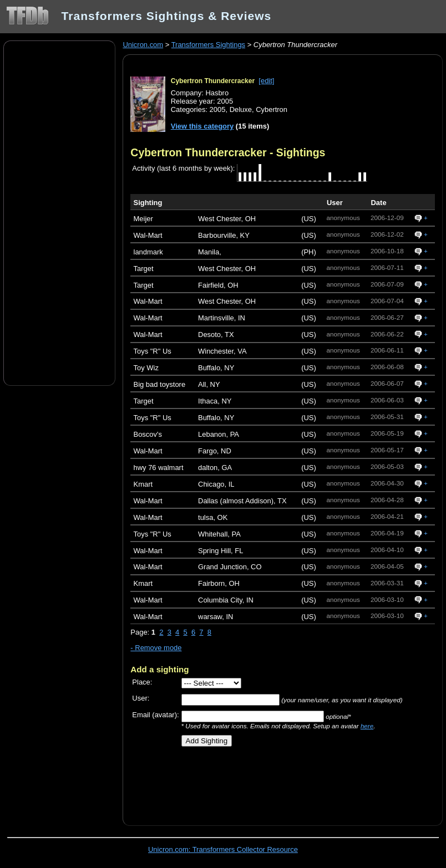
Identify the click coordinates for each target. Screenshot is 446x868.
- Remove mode (156, 648)
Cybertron (272, 109)
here (367, 726)
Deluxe (241, 109)
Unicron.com (143, 45)
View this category (202, 126)
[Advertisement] (59, 212)
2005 (218, 109)
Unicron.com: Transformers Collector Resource (223, 849)
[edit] (266, 81)
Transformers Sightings (208, 45)
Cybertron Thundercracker (213, 81)
